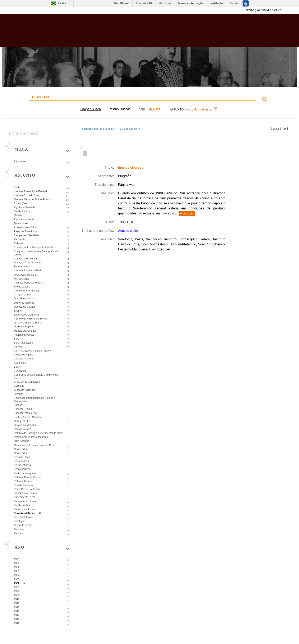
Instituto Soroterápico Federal (30, 191)
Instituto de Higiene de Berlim (30, 319)
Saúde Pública (22, 211)
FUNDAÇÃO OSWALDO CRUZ (263, 10)
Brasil (62, 3)
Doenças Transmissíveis (28, 263)
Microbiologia (21, 279)
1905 (17, 579)
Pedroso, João (22, 457)
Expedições (20, 203)
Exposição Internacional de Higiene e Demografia (35, 400)
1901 (17, 559)
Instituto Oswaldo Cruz (27, 195)
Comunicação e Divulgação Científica (35, 248)
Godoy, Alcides (22, 421)
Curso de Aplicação (25, 390)
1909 (17, 595)
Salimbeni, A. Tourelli (26, 493)
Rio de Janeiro (22, 287)
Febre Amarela (22, 267)
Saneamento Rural (24, 497)
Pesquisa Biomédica (25, 231)
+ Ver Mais (187, 214)
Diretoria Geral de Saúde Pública (32, 199)
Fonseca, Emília (23, 409)
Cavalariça (20, 371)
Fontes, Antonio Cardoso (28, 417)
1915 (17, 619)
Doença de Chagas (25, 307)
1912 (17, 607)
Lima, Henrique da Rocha (28, 323)
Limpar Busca (91, 109)
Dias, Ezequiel (22, 299)
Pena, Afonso (21, 461)
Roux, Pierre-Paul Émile (27, 489)
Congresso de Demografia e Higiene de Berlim (36, 377)
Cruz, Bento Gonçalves (27, 382)
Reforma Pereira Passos (28, 477)
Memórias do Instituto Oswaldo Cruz (34, 445)
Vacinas (18, 533)
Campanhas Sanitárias (27, 235)
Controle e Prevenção (26, 259)
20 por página (131, 129)
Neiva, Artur (21, 453)
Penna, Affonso (22, 465)
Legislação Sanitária (25, 275)
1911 (17, 603)
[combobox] (150, 100)
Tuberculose (21, 223)
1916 (17, 623)
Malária (18, 215)
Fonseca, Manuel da (25, 413)
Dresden (19, 394)
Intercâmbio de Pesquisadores (31, 437)
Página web (21, 161)
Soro (17, 339)
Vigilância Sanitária (25, 207)
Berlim (18, 367)
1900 (17, 563)
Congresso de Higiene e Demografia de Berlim (36, 253)
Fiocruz (28, 10)
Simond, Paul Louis (25, 509)
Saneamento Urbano (26, 501)
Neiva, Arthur (21, 449)
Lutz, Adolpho (22, 441)
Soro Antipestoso (24, 343)
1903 (17, 571)
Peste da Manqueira (25, 473)
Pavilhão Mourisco (24, 335)
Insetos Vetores (23, 429)
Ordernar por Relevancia (99, 129)
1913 (17, 611)
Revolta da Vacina (24, 485)
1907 (17, 587)
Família (18, 405)
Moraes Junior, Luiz (25, 331)
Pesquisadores (22, 469)
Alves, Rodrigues (24, 355)
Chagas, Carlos (23, 295)
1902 (17, 567)
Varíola (18, 347)
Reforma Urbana (23, 481)
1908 (17, 591)
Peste (17, 187)
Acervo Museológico (25, 227)
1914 (17, 615)
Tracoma (19, 529)
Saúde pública (22, 505)
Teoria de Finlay (23, 525)
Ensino (18, 311)
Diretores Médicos (24, 303)
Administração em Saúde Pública (33, 351)
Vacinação (20, 239)
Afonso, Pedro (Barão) (26, 291)
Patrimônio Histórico (25, 219)
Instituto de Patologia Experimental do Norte (39, 433)
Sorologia (19, 521)
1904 (17, 575)
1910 (17, 599)
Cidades (19, 243)
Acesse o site (128, 231)
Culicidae (19, 386)
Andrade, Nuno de (24, 359)
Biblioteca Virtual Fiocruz (130, 32)
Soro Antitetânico (24, 517)
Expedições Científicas (27, 315)
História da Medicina (25, 425)
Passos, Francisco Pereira (29, 283)
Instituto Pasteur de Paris (28, 271)
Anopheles (20, 363)
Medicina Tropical (24, 327)
